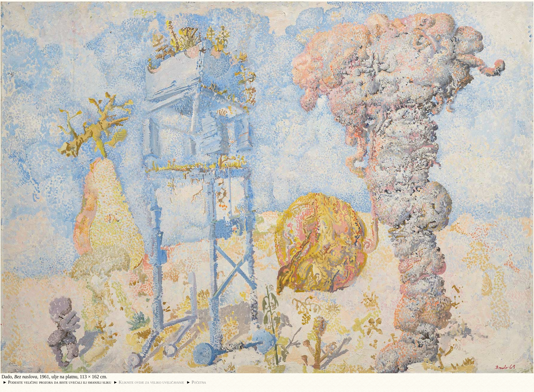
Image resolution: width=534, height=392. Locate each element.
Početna (199, 382)
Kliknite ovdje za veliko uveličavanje (151, 382)
